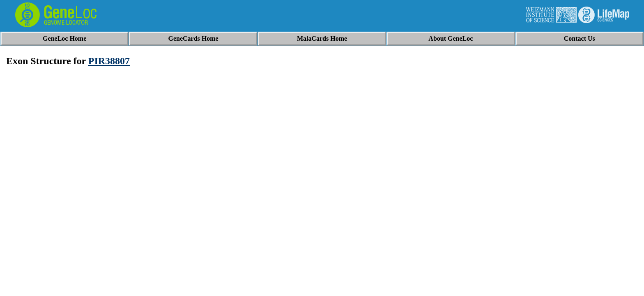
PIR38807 (109, 61)
